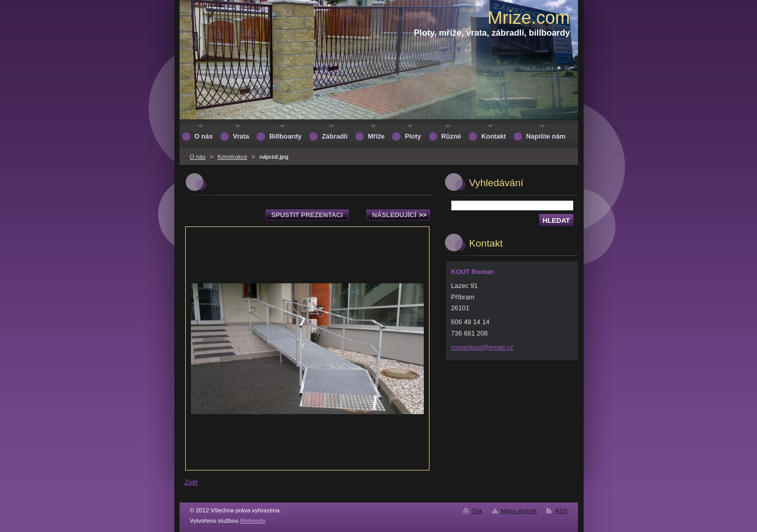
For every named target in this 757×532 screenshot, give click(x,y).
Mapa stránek (519, 511)
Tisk (477, 511)
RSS (561, 511)
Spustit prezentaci (307, 215)
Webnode (253, 521)
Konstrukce (232, 157)
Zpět (191, 482)
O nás (198, 157)
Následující (399, 215)
